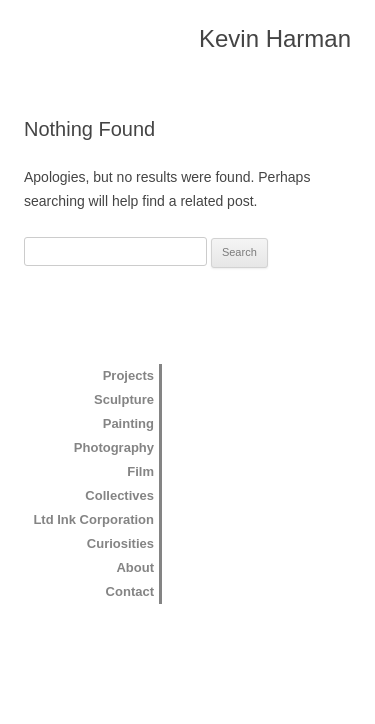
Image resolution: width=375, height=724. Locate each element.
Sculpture (124, 399)
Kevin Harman (275, 38)
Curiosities (120, 543)
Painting (128, 423)
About (135, 567)
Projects (128, 375)
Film (140, 471)
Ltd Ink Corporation (93, 519)
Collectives (119, 495)
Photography (114, 447)
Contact (130, 591)
